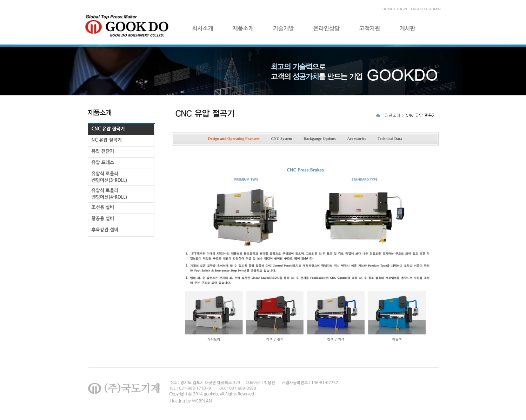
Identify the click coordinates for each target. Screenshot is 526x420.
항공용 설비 (103, 219)
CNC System (281, 138)
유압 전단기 (103, 151)
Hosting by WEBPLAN (191, 401)
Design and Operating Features (234, 138)
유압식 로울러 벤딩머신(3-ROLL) (109, 177)
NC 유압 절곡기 (107, 140)
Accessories (357, 138)
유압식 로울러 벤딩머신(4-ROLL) (109, 194)
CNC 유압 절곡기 (108, 129)
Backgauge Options (319, 138)
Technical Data (390, 138)
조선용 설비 (103, 207)
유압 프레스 (103, 162)
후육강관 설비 (105, 230)
